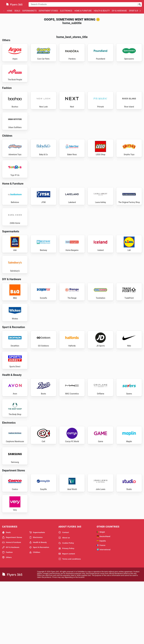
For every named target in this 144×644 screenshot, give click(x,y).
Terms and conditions (70, 621)
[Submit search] (140, 4)
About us (64, 600)
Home (10, 11)
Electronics (66, 11)
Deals (17, 11)
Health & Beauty (102, 11)
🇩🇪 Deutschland (103, 598)
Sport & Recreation (39, 609)
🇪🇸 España (101, 603)
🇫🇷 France (101, 607)
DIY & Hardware (119, 11)
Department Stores (48, 11)
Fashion (7, 614)
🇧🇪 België (101, 594)
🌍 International (104, 611)
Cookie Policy (66, 605)
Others (7, 619)
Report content (67, 616)
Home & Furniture (83, 11)
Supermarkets (29, 11)
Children (35, 614)
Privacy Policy (66, 610)
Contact (64, 594)
